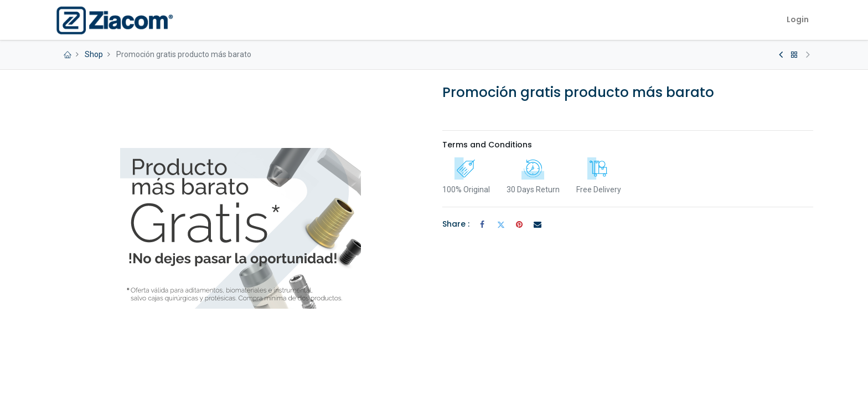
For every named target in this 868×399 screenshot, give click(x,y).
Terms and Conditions (487, 145)
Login (798, 19)
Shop (94, 54)
